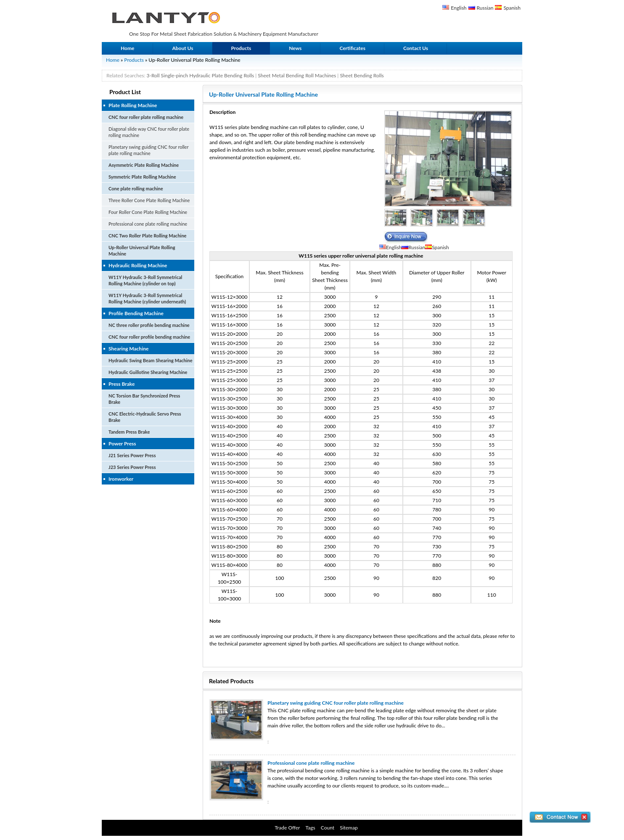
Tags (311, 828)
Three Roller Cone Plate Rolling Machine (149, 200)
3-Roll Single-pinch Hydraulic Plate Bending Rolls (201, 75)
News (295, 48)
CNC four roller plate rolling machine (146, 117)
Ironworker (121, 479)
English (459, 8)
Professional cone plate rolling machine (148, 224)
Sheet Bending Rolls (362, 75)
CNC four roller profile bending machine (149, 337)
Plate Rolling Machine (133, 105)
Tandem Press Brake (129, 432)
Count (328, 828)
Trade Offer (287, 828)
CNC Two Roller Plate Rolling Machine (147, 236)
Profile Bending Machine (136, 313)
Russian (485, 8)
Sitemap (349, 828)
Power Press (122, 444)
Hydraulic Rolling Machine (138, 265)
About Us (182, 48)
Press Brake (122, 384)
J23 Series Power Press (132, 467)
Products (241, 48)
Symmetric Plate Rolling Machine (142, 177)
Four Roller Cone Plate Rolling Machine (148, 212)
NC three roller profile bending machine (149, 325)
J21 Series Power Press (132, 455)
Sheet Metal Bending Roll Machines (297, 75)
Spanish (512, 8)
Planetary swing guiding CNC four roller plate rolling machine (336, 703)
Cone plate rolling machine (136, 188)
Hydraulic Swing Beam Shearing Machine (151, 360)
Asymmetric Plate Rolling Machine (144, 165)
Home (127, 48)
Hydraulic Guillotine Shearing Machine (148, 372)
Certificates (352, 48)
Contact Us (416, 48)
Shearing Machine (128, 349)
